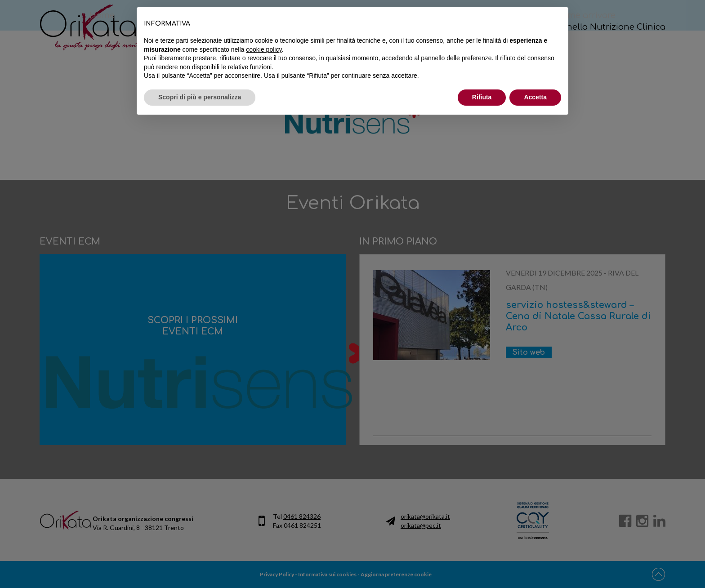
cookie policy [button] (264, 49)
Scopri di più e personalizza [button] (200, 97)
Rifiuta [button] (482, 97)
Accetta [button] (535, 97)
